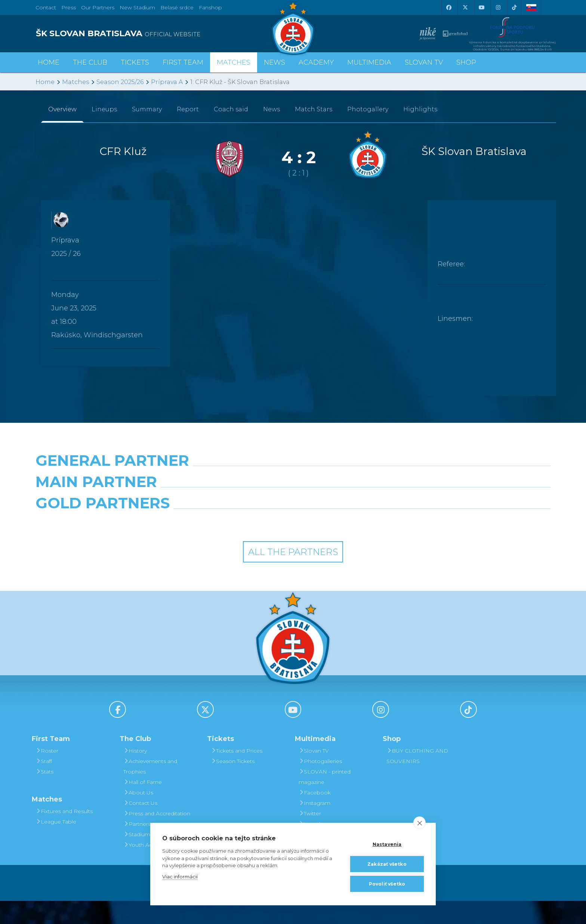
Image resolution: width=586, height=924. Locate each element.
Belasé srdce (177, 7)
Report (188, 109)
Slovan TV (424, 62)
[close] (420, 823)
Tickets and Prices (237, 774)
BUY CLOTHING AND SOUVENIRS (417, 779)
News (275, 62)
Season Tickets (233, 784)
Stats (44, 795)
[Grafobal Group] (359, 545)
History (135, 774)
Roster (47, 774)
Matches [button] (234, 62)
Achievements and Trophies (150, 790)
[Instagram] (498, 7)
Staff (44, 784)
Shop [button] (466, 62)
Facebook (315, 816)
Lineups (104, 109)
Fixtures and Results (64, 834)
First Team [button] (183, 62)
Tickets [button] (135, 62)
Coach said (231, 109)
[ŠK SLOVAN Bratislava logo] (293, 28)
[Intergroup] (227, 545)
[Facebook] (448, 7)
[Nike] (293, 480)
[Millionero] (359, 512)
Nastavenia (387, 844)
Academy (316, 62)
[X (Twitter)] (465, 7)
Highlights (420, 109)
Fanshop (210, 7)
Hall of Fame (143, 805)
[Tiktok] (514, 7)
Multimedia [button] (369, 62)
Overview (62, 109)
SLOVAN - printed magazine (325, 800)
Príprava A (167, 82)
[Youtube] (481, 7)
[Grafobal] (227, 512)
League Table (56, 845)
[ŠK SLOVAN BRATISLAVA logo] (161, 34)
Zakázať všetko (387, 864)
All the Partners (293, 575)
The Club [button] (90, 62)
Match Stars (314, 109)
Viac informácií (180, 877)
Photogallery (368, 109)
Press (69, 7)
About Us (138, 816)
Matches (75, 82)
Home (45, 82)
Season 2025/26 (120, 82)
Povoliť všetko (387, 884)
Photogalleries (320, 784)
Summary (147, 109)
